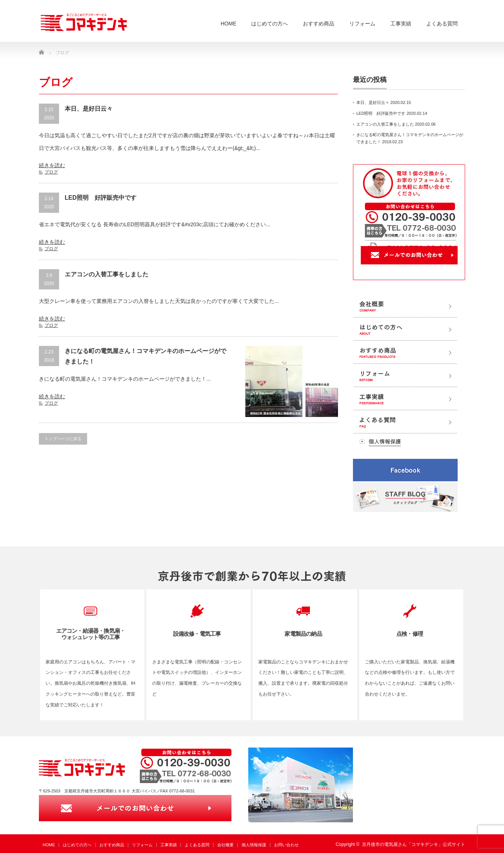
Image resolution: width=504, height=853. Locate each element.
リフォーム (362, 24)
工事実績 (401, 24)
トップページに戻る (63, 439)
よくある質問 (442, 24)
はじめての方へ (270, 24)
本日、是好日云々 (89, 109)
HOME (228, 24)
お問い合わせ (286, 845)
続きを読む (52, 165)
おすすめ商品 (319, 24)
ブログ (51, 172)
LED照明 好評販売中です (101, 198)
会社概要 (225, 845)
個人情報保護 (254, 845)
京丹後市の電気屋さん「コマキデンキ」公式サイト (414, 844)
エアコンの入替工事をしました (107, 274)
